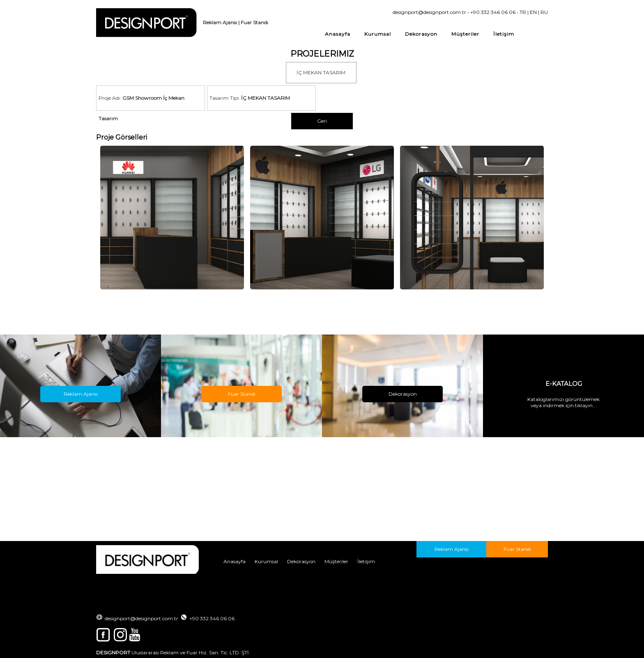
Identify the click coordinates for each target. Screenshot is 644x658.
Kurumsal (378, 34)
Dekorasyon (421, 34)
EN (533, 12)
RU (544, 12)
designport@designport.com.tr (429, 12)
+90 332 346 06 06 (493, 12)
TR (523, 12)
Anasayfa (338, 34)
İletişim (504, 34)
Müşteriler (465, 34)
